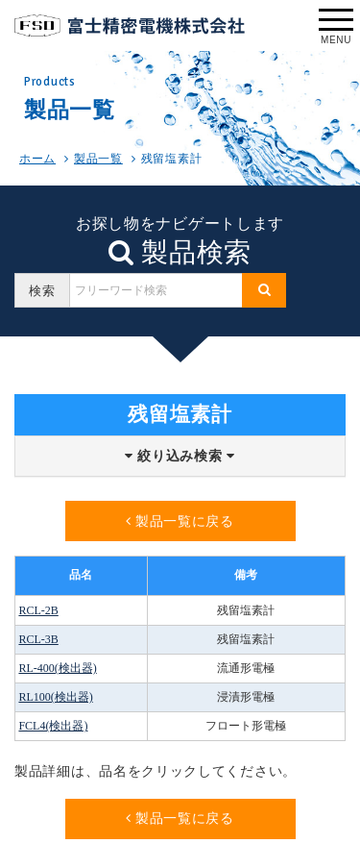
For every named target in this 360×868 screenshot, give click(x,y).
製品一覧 (98, 159)
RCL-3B (38, 639)
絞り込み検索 (180, 456)
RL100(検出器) (55, 697)
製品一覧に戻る (180, 521)
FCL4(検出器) (53, 726)
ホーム (37, 159)
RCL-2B (38, 610)
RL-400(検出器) (57, 668)
